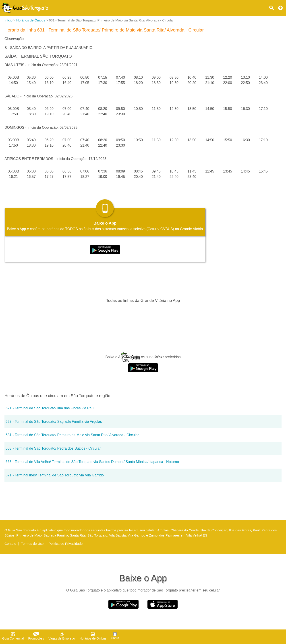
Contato (10, 544)
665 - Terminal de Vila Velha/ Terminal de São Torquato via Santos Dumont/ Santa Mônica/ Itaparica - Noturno (92, 462)
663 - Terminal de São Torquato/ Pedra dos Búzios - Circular (53, 448)
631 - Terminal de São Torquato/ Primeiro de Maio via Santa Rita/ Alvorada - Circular (72, 435)
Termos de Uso (32, 544)
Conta (115, 636)
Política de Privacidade (66, 544)
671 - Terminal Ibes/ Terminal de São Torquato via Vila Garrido (55, 475)
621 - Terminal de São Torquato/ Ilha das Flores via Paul (50, 408)
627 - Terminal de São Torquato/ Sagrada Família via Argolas (54, 422)
